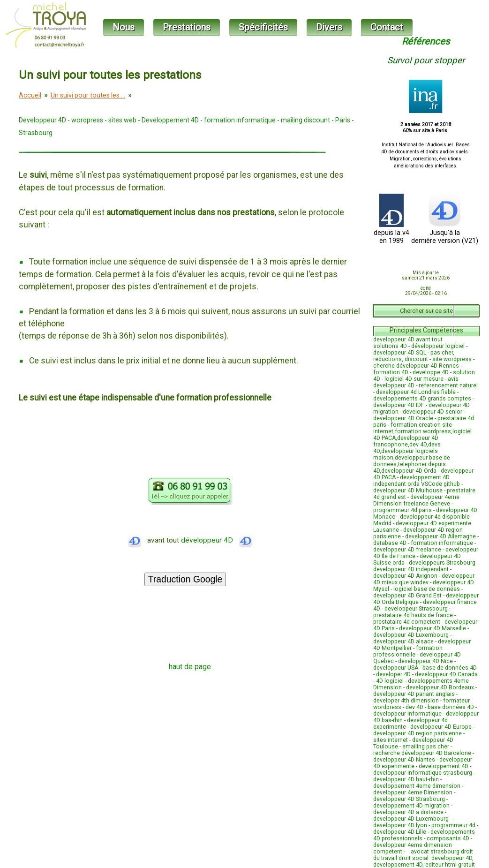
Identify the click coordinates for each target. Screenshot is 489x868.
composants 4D (448, 838)
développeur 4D (217, 540)
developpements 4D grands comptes (422, 399)
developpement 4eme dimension (417, 786)
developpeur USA (396, 668)
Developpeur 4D (42, 120)
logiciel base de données (427, 589)
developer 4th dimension (406, 701)
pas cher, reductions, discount (414, 356)
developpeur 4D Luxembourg (411, 635)
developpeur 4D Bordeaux (440, 687)
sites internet (391, 740)
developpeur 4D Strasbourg (409, 799)
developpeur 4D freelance (407, 550)
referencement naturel (448, 385)
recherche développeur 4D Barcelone (422, 753)
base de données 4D (450, 668)
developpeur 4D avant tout (408, 340)
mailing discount (305, 120)
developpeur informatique (407, 714)
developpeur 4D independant (411, 569)
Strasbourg (36, 133)
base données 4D (451, 707)
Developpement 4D (170, 120)
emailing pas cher (426, 747)
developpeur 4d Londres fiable (416, 392)
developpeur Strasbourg (416, 609)
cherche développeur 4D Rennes (416, 366)
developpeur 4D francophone (406, 441)
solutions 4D (390, 346)
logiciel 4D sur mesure (414, 379)
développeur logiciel (438, 346)
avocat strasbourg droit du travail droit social (423, 855)
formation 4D (391, 372)
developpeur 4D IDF (399, 405)
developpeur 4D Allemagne (440, 536)
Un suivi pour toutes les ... (88, 95)
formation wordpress (423, 431)
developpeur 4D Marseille (433, 628)
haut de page (190, 667)
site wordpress (452, 359)
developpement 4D (444, 766)
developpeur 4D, (452, 858)
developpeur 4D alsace (403, 642)
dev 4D (418, 445)
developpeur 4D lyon (400, 825)
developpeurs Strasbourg (442, 563)
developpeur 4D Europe (441, 727)
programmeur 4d (453, 825)
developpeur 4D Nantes (404, 760)
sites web (122, 120)
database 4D (390, 543)
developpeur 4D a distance (408, 812)
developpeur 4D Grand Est (407, 596)
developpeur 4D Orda (409, 471)
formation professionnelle (408, 651)
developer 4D (393, 674)
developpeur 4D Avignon (405, 576)
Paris (343, 120)
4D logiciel (390, 681)
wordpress (87, 120)
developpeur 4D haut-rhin (406, 779)
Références (426, 41)
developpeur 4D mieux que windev (424, 579)
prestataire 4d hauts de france (413, 615)
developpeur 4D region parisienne (418, 733)
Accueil (30, 95)
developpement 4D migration (411, 806)
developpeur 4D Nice (425, 661)
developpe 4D (431, 372)
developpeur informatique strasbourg (423, 773)
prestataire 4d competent (407, 622)
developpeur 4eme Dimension (413, 793)
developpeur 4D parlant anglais (414, 694)
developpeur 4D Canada (446, 674)
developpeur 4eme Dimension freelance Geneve (416, 500)
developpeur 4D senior (433, 412)
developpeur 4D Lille (400, 832)
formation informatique (240, 120)
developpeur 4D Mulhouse (408, 491)
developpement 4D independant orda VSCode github (417, 481)
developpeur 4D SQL (400, 353)
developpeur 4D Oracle (403, 418)
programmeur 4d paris (402, 510)
